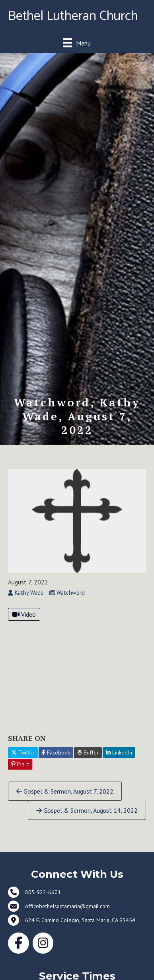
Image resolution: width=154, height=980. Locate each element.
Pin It (20, 764)
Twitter (23, 752)
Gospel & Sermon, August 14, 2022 (87, 810)
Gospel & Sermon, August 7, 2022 (65, 791)
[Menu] (77, 43)
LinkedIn (119, 752)
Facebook (56, 752)
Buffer (88, 752)
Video (24, 614)
